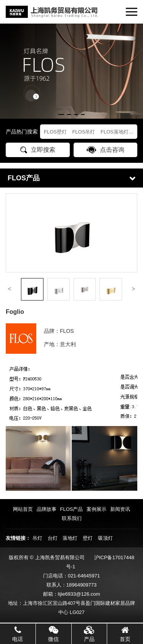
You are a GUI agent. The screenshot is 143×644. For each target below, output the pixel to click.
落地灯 (70, 538)
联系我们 (72, 518)
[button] (61, 114)
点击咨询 (105, 150)
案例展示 (96, 509)
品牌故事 (47, 509)
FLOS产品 (72, 509)
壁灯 (88, 538)
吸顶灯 (105, 538)
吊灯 (37, 538)
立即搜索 (38, 150)
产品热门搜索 (22, 132)
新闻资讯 (120, 509)
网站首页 (23, 509)
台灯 (53, 538)
